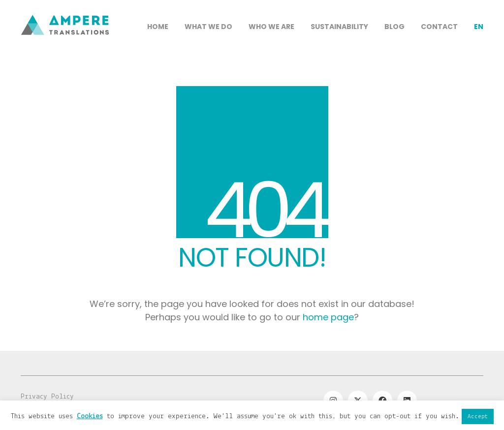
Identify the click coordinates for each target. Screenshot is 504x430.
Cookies (90, 416)
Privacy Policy (47, 397)
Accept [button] (478, 416)
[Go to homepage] (65, 59)
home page (328, 317)
